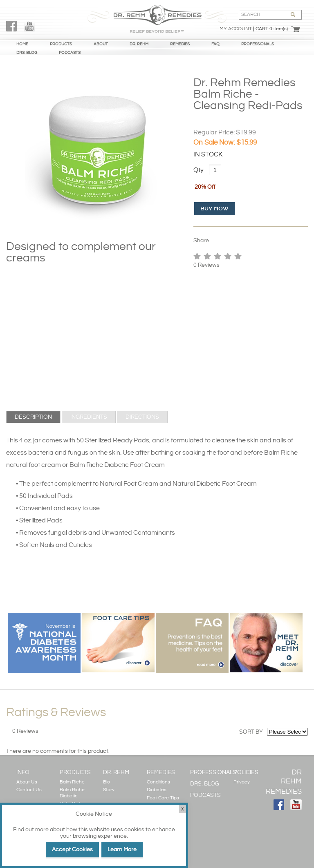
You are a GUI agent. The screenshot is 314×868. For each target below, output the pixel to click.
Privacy (242, 782)
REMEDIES (180, 44)
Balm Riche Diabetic (72, 793)
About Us (27, 782)
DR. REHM (139, 44)
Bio (107, 782)
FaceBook (11, 26)
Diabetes (157, 790)
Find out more (31, 830)
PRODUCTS (61, 44)
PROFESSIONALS (258, 44)
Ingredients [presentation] (89, 417)
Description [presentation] (33, 417)
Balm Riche (72, 782)
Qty (198, 170)
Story (109, 790)
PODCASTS (70, 53)
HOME (22, 44)
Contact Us (29, 790)
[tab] (33, 417)
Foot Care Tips (163, 798)
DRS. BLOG (27, 53)
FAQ (215, 44)
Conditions (158, 782)
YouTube (29, 26)
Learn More (122, 850)
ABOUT (101, 44)
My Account (236, 29)
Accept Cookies (72, 850)
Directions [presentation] (142, 417)
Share (201, 241)
